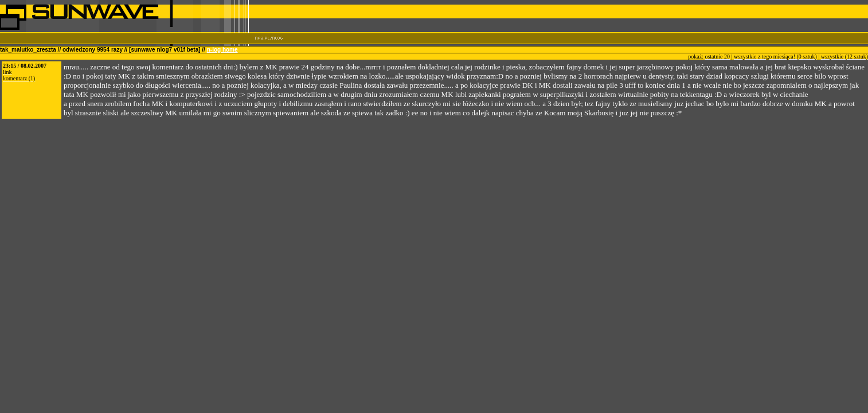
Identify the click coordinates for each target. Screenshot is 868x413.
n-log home (222, 50)
